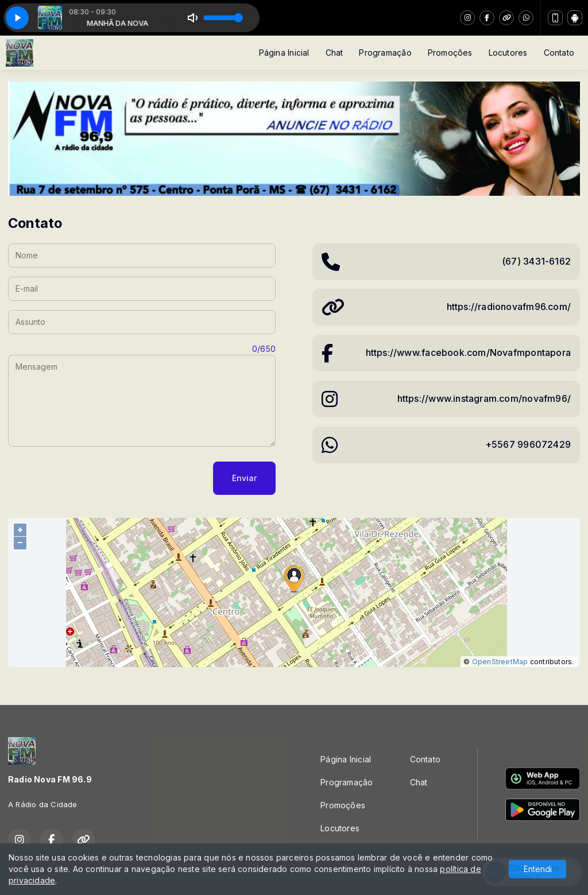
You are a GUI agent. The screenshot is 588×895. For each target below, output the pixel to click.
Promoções (450, 53)
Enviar (244, 478)
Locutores (508, 53)
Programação (385, 53)
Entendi (538, 869)
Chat (334, 53)
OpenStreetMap (500, 662)
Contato (559, 53)
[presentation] (95, 478)
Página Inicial (284, 53)
